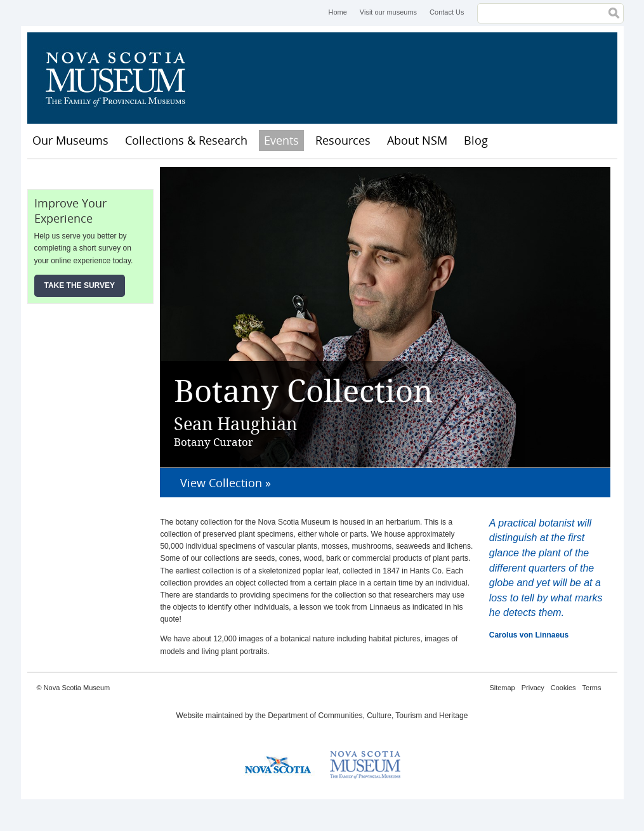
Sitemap (502, 688)
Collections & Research (186, 140)
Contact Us (447, 12)
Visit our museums (388, 12)
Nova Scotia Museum (122, 78)
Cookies (563, 688)
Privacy (533, 688)
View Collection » (226, 483)
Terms (592, 688)
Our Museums (70, 140)
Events (281, 140)
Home (337, 12)
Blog (476, 140)
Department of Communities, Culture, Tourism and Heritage (368, 716)
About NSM (417, 140)
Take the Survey (80, 285)
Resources (343, 140)
